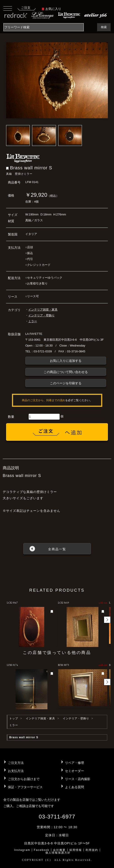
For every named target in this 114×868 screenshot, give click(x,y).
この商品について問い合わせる (66, 372)
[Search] (44, 27)
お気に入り (51, 9)
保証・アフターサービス (25, 787)
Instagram (22, 850)
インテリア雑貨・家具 (43, 310)
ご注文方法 (16, 763)
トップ (14, 718)
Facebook (42, 850)
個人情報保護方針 (58, 853)
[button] (107, 620)
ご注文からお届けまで (24, 779)
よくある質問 (74, 787)
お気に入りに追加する (66, 361)
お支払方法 (16, 771)
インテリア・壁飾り (41, 315)
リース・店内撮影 (78, 779)
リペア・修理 (74, 763)
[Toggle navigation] (8, 8)
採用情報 (76, 850)
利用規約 (92, 850)
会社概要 (59, 850)
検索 (104, 27)
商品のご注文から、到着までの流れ (44, 400)
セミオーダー (74, 771)
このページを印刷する (66, 383)
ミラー (33, 321)
